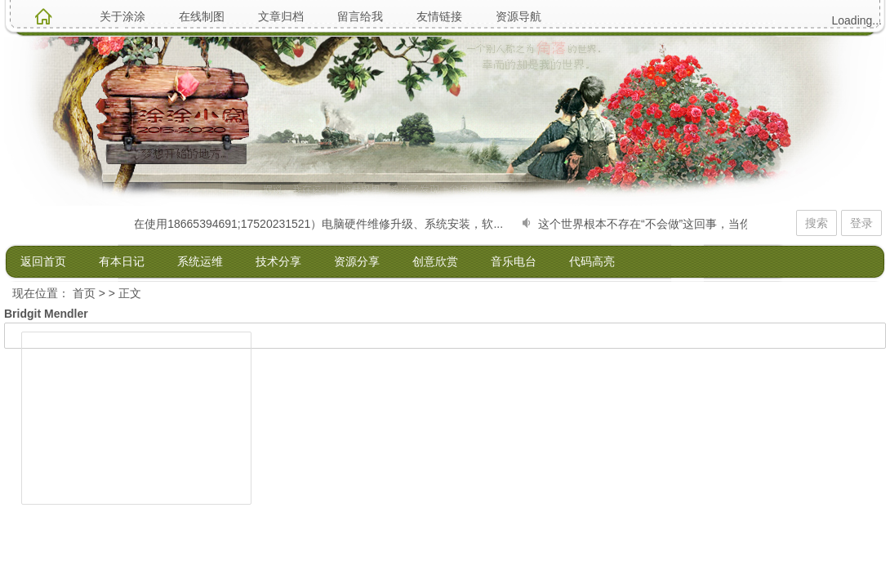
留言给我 (360, 16)
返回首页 (43, 261)
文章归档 (281, 16)
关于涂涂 (122, 16)
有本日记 (122, 261)
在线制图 (202, 16)
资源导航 (518, 16)
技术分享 (278, 261)
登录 (861, 223)
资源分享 (357, 261)
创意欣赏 (435, 261)
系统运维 (200, 261)
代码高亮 (592, 261)
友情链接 (439, 16)
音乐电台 (514, 261)
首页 (84, 293)
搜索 (817, 223)
